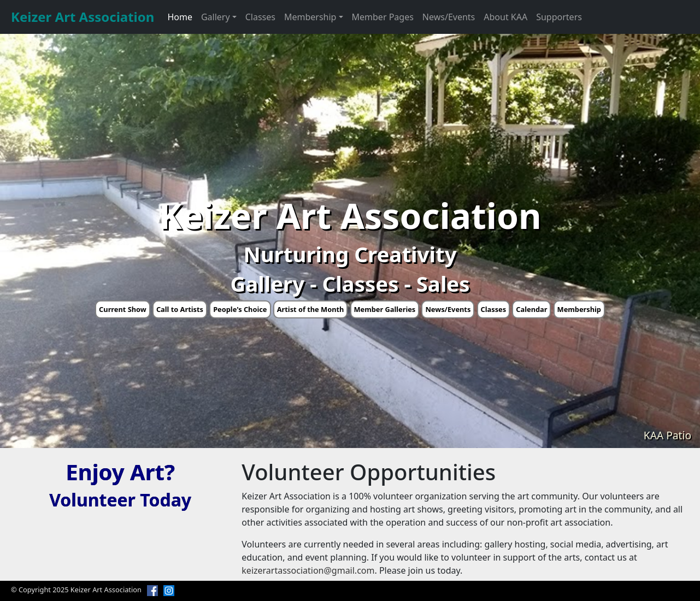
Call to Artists (180, 309)
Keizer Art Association (83, 17)
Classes (260, 17)
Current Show (123, 309)
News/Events (449, 17)
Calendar (531, 309)
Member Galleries (385, 309)
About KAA (505, 17)
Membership (579, 309)
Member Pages (383, 17)
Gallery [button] (216, 17)
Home (180, 17)
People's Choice (240, 309)
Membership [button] (310, 17)
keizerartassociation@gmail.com (308, 570)
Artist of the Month (311, 309)
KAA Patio (667, 435)
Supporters (559, 17)
